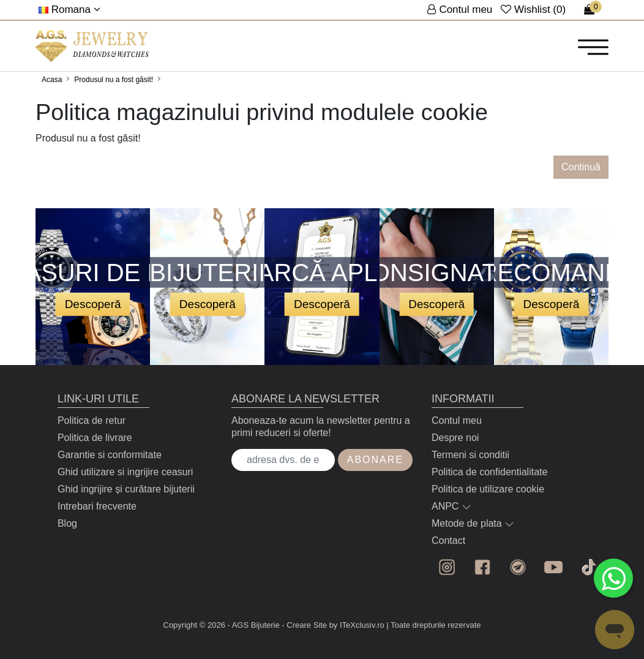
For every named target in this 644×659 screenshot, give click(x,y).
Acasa (52, 80)
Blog (67, 523)
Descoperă (93, 304)
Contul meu (457, 420)
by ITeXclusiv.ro (357, 625)
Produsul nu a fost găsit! (114, 80)
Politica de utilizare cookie (488, 489)
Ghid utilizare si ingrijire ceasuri (125, 472)
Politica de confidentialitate (489, 472)
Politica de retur (92, 420)
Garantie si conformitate (110, 455)
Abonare (375, 460)
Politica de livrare (95, 438)
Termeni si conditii (470, 455)
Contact (448, 540)
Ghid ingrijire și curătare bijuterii (126, 489)
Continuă (581, 167)
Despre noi (455, 438)
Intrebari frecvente (97, 506)
